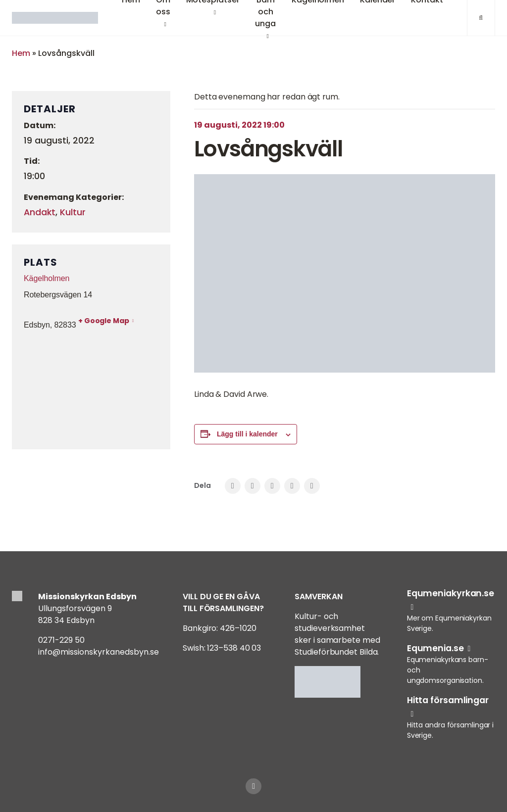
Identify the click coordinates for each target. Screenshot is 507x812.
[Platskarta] (91, 388)
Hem (21, 53)
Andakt (40, 212)
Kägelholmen (47, 278)
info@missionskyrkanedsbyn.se (99, 652)
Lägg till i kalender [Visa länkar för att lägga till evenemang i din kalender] (247, 434)
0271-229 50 (61, 640)
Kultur (73, 212)
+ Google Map (104, 321)
